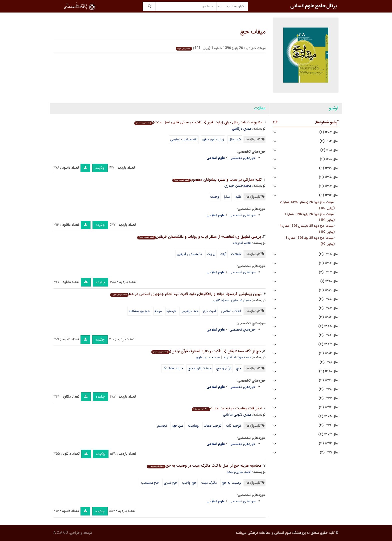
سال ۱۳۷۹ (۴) (329, 380)
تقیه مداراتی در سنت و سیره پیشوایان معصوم (217, 180)
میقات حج (253, 32)
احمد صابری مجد (239, 472)
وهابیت (193, 426)
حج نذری (170, 483)
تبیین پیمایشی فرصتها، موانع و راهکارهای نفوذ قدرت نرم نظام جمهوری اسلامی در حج (186, 294)
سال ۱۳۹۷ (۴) (329, 186)
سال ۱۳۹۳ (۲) (329, 272)
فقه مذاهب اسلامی (184, 139)
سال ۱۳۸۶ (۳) (328, 317)
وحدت (215, 197)
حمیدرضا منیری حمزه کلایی (232, 300)
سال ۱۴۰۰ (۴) (329, 159)
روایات (211, 254)
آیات (223, 254)
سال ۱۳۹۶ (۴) (329, 195)
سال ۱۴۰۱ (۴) (329, 150)
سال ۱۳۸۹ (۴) (329, 290)
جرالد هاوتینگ (173, 368)
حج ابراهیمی (189, 311)
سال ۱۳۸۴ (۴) (328, 335)
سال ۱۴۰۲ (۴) (329, 141)
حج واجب (189, 483)
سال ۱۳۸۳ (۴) (328, 344)
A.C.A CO (61, 533)
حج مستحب (150, 483)
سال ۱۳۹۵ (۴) (328, 254)
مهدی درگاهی (242, 129)
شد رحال (235, 139)
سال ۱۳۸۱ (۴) (329, 362)
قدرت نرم (210, 311)
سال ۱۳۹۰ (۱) (329, 281)
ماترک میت (209, 483)
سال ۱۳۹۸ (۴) (329, 177)
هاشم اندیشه (242, 243)
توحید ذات (233, 426)
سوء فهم (177, 426)
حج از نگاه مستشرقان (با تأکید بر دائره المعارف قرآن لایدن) (206, 351)
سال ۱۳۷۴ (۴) (328, 426)
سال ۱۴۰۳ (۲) (329, 132)
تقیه (238, 197)
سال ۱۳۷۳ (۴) (328, 435)
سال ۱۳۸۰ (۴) (329, 371)
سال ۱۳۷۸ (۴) (328, 389)
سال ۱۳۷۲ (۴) (329, 444)
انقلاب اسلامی (231, 311)
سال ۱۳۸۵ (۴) (328, 326)
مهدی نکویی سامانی (237, 415)
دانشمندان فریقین (189, 254)
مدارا (227, 197)
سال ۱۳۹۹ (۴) (329, 168)
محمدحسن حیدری (238, 186)
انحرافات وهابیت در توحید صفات (226, 408)
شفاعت (236, 254)
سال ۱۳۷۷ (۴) (328, 398)
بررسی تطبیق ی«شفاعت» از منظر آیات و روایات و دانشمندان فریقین (199, 237)
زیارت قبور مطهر (213, 139)
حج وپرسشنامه (139, 311)
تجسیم (162, 426)
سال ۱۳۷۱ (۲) (329, 453)
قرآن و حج (224, 368)
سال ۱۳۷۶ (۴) (329, 408)
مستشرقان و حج (200, 368)
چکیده (100, 168)
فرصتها (171, 311)
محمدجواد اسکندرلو (238, 357)
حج (238, 368)
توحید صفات (212, 426)
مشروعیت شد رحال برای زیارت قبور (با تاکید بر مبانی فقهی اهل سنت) (198, 122)
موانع (158, 311)
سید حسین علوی (208, 357)
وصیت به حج (231, 483)
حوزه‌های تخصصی (242, 158)
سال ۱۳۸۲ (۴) (329, 353)
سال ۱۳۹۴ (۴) (329, 263)
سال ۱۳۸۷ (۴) (328, 308)
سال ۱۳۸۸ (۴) (328, 299)
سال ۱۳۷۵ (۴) (328, 417)
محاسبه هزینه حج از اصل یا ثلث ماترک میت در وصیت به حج (204, 466)
